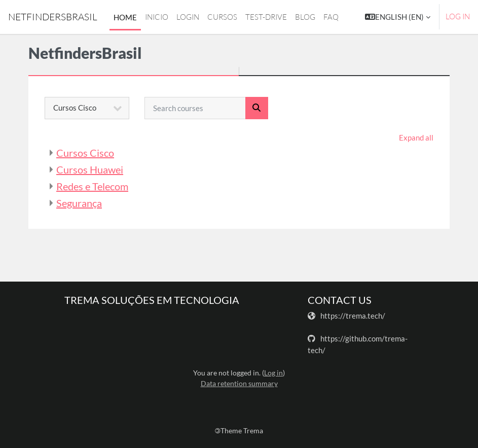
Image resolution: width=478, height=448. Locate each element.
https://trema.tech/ (353, 316)
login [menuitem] (188, 17)
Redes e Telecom (92, 186)
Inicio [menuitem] (157, 17)
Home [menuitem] (125, 17)
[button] (398, 17)
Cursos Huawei (90, 169)
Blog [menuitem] (305, 17)
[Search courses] (195, 108)
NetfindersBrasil (53, 17)
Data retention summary (239, 383)
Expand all (416, 137)
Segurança (79, 203)
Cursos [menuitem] (222, 17)
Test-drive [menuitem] (266, 17)
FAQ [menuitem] (331, 17)
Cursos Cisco (85, 153)
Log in (458, 16)
